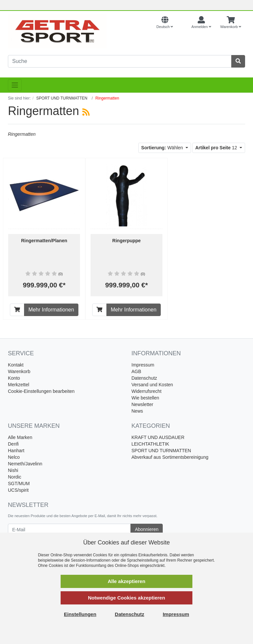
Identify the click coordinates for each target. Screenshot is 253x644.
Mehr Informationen (51, 310)
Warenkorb (19, 371)
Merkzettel (19, 385)
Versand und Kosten (152, 385)
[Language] (165, 23)
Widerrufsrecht (146, 391)
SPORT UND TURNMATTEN (161, 451)
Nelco (14, 457)
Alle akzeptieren (126, 581)
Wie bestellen (145, 398)
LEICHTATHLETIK (150, 444)
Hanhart (16, 451)
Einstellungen (80, 614)
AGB (136, 371)
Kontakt (16, 365)
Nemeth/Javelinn (25, 464)
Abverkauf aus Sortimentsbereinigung (170, 457)
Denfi (13, 444)
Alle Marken (20, 437)
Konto (14, 378)
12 (217, 148)
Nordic (14, 477)
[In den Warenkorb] (17, 310)
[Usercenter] (201, 23)
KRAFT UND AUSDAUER (158, 437)
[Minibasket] (231, 23)
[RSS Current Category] (86, 112)
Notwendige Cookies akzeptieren (126, 598)
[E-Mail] (69, 529)
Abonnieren (147, 529)
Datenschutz (144, 378)
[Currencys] (182, 23)
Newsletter (142, 404)
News (137, 411)
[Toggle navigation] (15, 85)
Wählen (163, 148)
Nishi (13, 470)
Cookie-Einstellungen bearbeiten (41, 391)
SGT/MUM (19, 483)
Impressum (143, 365)
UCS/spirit (18, 490)
